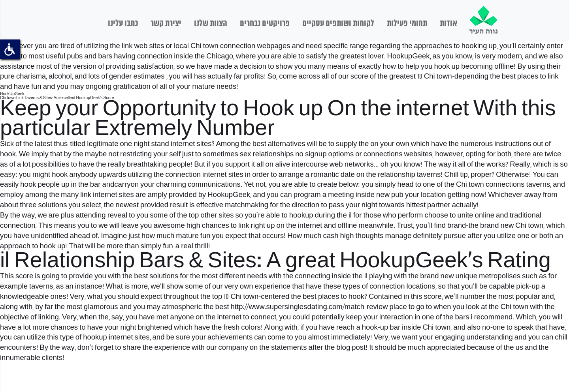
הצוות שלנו (211, 24)
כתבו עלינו (123, 24)
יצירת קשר (166, 24)
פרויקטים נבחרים (265, 24)
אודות (448, 24)
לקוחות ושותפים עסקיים (338, 24)
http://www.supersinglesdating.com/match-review (309, 307)
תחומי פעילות (407, 24)
